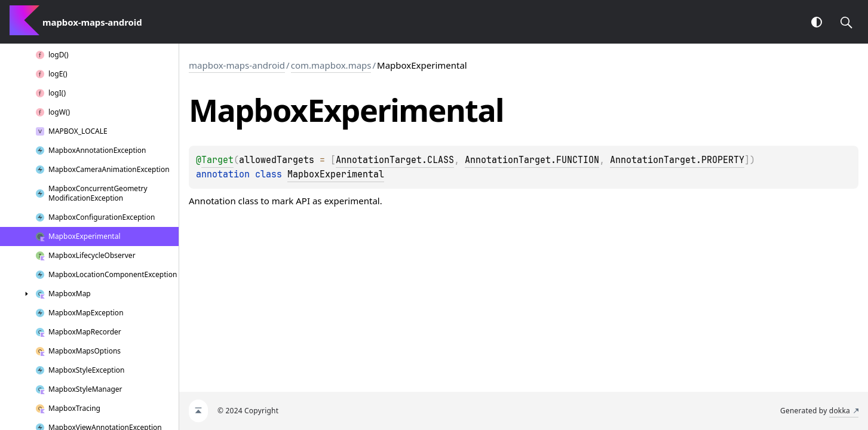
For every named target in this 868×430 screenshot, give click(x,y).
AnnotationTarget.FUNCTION (532, 160)
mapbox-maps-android (237, 65)
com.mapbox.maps (331, 65)
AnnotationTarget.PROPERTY (677, 160)
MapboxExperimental (336, 174)
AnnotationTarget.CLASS (395, 160)
